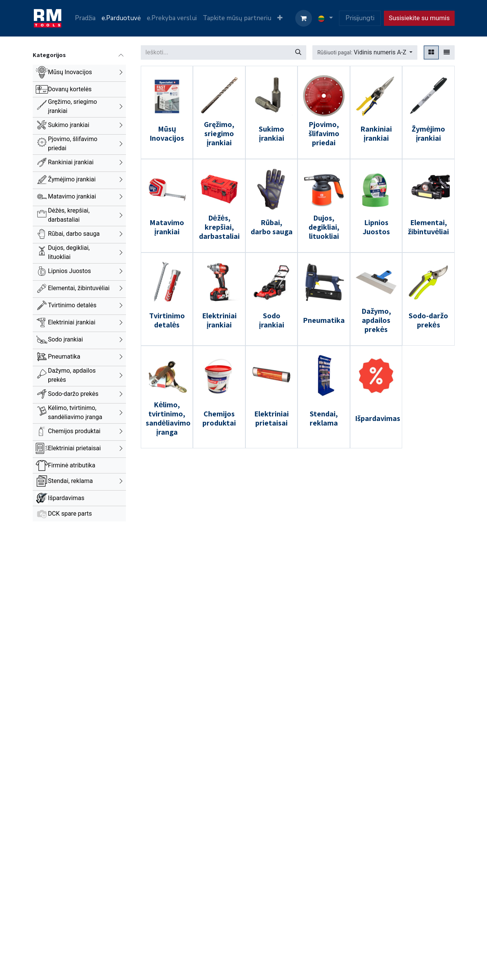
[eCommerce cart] (304, 18)
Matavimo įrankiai (72, 196)
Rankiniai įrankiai (71, 162)
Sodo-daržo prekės (73, 394)
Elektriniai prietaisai (74, 448)
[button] (365, 52)
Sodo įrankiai (65, 339)
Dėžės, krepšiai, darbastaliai (69, 215)
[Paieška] (298, 52)
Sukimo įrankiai (69, 125)
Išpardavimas (66, 498)
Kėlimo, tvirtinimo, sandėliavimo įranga (75, 412)
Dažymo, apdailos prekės (72, 375)
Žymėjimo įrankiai (72, 179)
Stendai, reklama (70, 481)
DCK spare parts (70, 514)
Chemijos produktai (74, 431)
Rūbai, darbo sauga (74, 234)
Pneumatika (64, 357)
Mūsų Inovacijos (70, 72)
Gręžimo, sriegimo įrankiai (72, 106)
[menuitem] (85, 18)
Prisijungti (360, 18)
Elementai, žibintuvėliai (79, 288)
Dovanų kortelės (70, 89)
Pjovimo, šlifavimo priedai (73, 144)
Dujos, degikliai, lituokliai (69, 252)
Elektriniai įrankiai (72, 322)
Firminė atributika (72, 465)
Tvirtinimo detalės (72, 305)
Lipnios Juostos (69, 271)
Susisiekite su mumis (419, 18)
